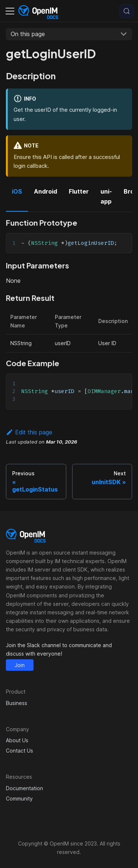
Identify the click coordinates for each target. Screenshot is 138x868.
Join (20, 665)
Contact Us (20, 751)
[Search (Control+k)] (127, 11)
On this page (28, 34)
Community (19, 798)
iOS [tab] (17, 191)
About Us (17, 740)
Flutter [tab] (79, 191)
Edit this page (29, 432)
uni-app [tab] (106, 196)
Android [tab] (45, 191)
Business (17, 703)
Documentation (24, 788)
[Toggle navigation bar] (10, 11)
